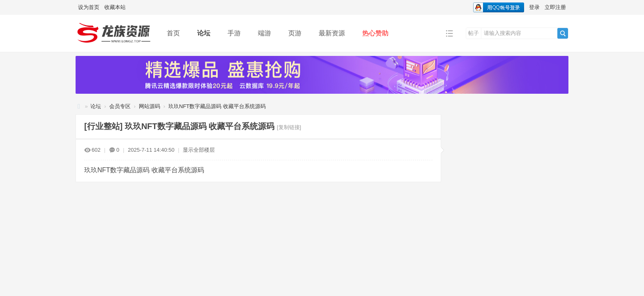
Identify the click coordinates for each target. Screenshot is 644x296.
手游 (234, 33)
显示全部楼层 (199, 150)
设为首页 (89, 7)
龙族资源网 (79, 106)
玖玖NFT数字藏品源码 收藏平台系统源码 (217, 106)
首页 (173, 33)
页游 (295, 33)
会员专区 (120, 106)
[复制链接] (289, 127)
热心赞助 (375, 33)
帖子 (474, 33)
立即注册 (555, 7)
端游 (264, 33)
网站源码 (149, 106)
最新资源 (332, 33)
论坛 (204, 33)
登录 (534, 7)
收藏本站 (115, 7)
